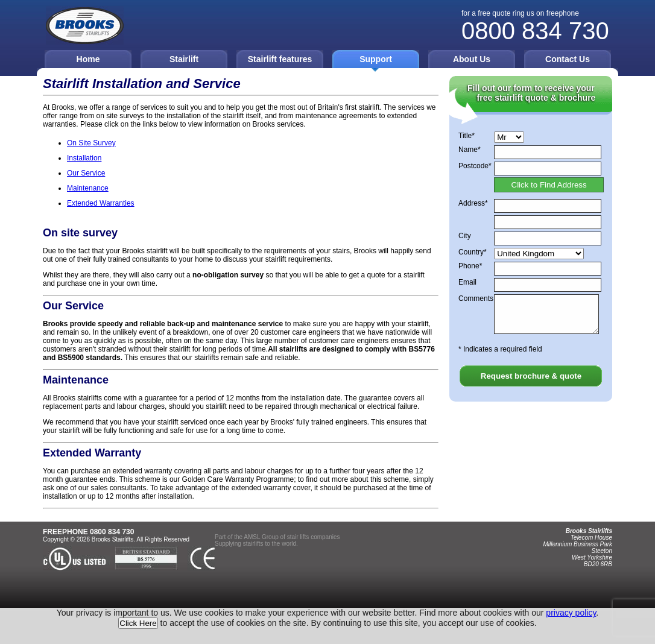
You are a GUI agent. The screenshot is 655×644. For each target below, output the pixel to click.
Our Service (86, 173)
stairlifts (253, 544)
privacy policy (571, 613)
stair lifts (298, 537)
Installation (84, 158)
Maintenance (88, 188)
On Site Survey (91, 143)
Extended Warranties (101, 203)
